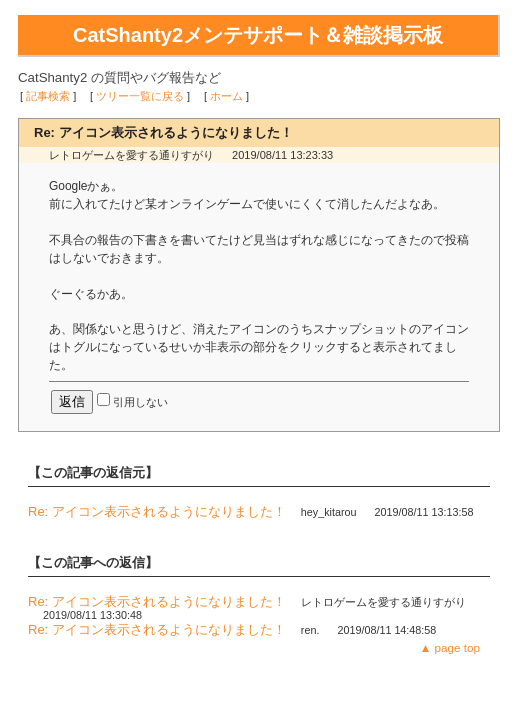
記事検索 (48, 96)
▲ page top (450, 647)
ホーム (226, 96)
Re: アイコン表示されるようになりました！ (157, 511)
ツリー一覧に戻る (140, 96)
